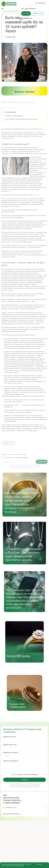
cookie (22, 866)
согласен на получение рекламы (27, 775)
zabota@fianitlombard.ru (13, 814)
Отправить (24, 780)
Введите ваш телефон (11, 753)
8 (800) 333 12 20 (11, 807)
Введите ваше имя (9, 737)
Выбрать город (38, 13)
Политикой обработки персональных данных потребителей (25, 787)
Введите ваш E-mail (10, 745)
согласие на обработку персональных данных (21, 785)
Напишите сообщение (11, 761)
